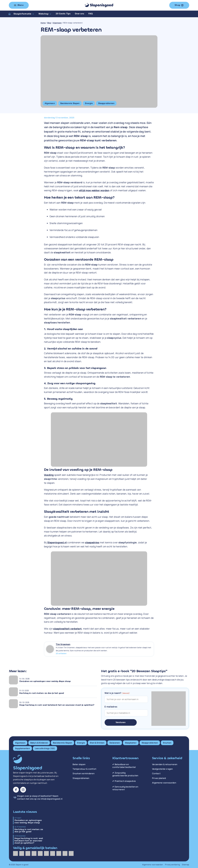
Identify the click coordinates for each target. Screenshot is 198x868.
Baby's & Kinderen (39, 743)
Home (43, 23)
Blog (49, 23)
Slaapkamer (131, 743)
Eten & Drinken (97, 743)
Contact (156, 774)
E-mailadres (111, 707)
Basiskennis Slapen (70, 103)
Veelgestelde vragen (162, 769)
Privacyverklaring (172, 865)
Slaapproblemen (106, 103)
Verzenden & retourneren (165, 764)
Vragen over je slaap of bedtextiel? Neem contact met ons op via (40, 798)
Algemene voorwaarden (164, 783)
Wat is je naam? (117, 693)
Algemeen (57, 23)
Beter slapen (79, 764)
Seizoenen (115, 743)
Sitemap (185, 865)
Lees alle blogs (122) (45, 748)
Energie (89, 103)
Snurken (167, 743)
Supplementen (22, 748)
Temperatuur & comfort (84, 769)
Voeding (49, 475)
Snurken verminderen (84, 774)
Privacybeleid (159, 778)
